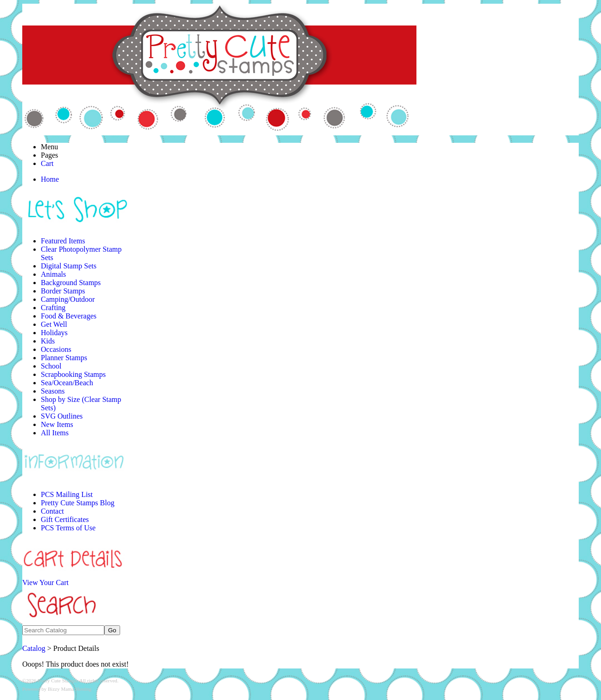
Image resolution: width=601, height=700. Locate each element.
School (51, 366)
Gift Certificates (65, 519)
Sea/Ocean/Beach (67, 383)
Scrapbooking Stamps (73, 374)
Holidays (54, 333)
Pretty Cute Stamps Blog (78, 503)
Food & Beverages (69, 316)
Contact (52, 511)
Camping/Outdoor (68, 299)
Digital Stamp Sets (69, 266)
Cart (47, 163)
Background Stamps (71, 283)
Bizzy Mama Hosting (70, 689)
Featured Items (63, 241)
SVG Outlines (62, 416)
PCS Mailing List (67, 494)
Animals (53, 274)
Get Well (54, 324)
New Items (57, 424)
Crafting (53, 308)
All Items (55, 433)
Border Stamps (63, 291)
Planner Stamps (64, 358)
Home (50, 179)
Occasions (56, 349)
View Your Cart (45, 582)
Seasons (53, 391)
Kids (48, 341)
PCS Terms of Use (68, 528)
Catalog (34, 648)
